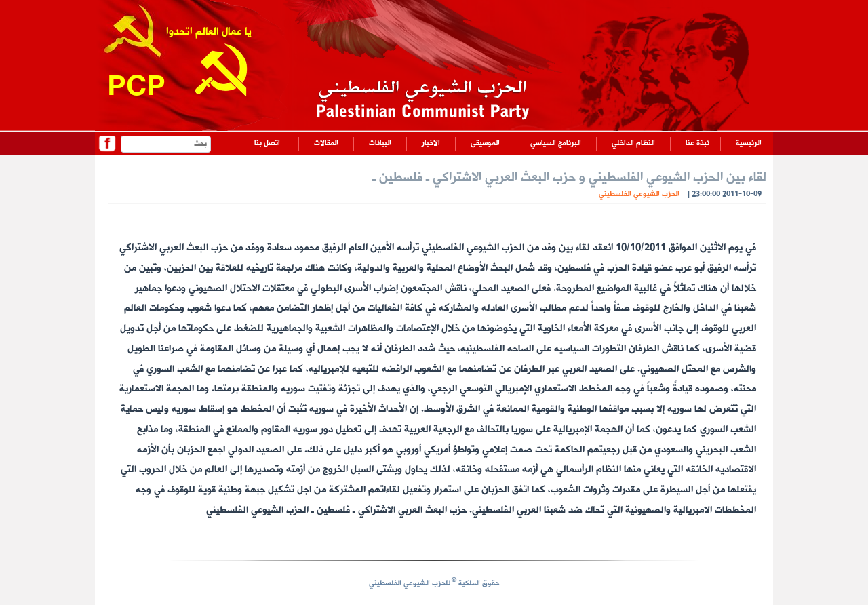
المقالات (326, 143)
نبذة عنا (697, 143)
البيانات (380, 143)
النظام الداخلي (633, 143)
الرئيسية (749, 143)
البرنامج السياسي (556, 143)
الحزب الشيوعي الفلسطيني (639, 194)
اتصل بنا (267, 143)
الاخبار (431, 143)
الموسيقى (485, 143)
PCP (136, 89)
